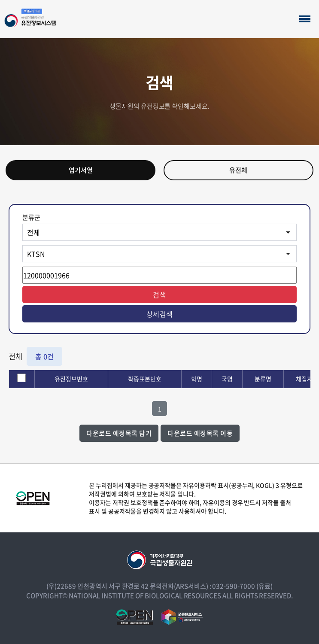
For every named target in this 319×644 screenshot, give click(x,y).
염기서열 (81, 170)
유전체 (238, 170)
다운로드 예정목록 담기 (119, 433)
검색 (159, 295)
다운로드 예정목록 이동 (200, 433)
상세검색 (160, 314)
